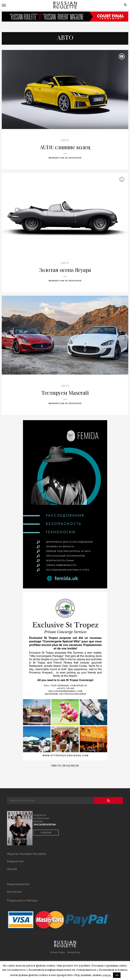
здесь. (107, 975)
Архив (12, 869)
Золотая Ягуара (65, 270)
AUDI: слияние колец (65, 147)
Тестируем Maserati (65, 393)
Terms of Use (73, 952)
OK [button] (117, 975)
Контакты (14, 892)
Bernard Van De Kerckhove (65, 158)
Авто (65, 140)
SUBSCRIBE (46, 833)
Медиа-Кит (16, 862)
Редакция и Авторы (23, 900)
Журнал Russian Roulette (27, 854)
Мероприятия (18, 884)
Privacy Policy (58, 952)
